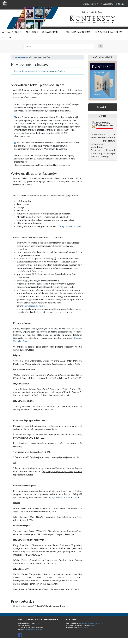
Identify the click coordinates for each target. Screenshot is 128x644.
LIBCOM (92, 625)
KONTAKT (8, 38)
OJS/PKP (85, 627)
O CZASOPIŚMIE (51, 32)
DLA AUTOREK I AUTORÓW (109, 32)
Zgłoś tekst (103, 107)
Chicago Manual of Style (69, 226)
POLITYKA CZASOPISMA (78, 32)
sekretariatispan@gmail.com (33, 630)
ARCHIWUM (32, 32)
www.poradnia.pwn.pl (33, 306)
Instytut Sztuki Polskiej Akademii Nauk (92, 623)
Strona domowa (21, 57)
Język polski (90, 4)
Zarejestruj (107, 4)
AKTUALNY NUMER (12, 32)
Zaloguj (120, 4)
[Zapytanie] (59, 47)
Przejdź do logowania (24, 71)
